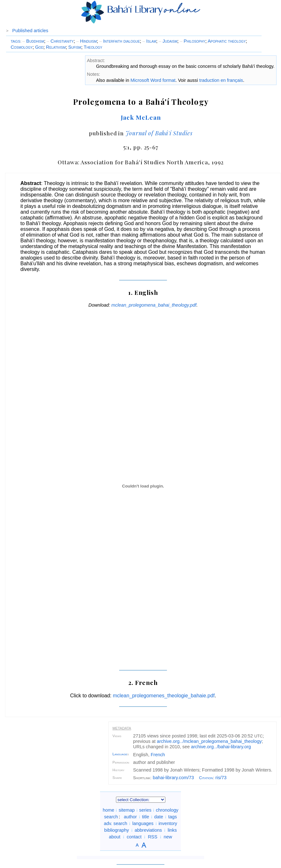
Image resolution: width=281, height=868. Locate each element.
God (39, 47)
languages (143, 823)
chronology (167, 810)
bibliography (117, 830)
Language (120, 754)
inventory (168, 823)
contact (134, 837)
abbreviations (148, 830)
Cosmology (22, 47)
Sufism (75, 47)
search (111, 817)
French (158, 755)
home (108, 810)
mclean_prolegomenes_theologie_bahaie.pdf (164, 696)
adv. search (115, 823)
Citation (206, 778)
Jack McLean (141, 117)
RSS (153, 837)
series (145, 810)
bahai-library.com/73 (173, 778)
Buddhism (33, 41)
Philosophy (192, 41)
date (159, 817)
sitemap (126, 810)
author (130, 817)
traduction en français (221, 80)
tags (173, 817)
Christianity (60, 41)
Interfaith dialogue (120, 41)
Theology (93, 47)
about (115, 837)
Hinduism (86, 41)
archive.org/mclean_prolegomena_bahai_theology (209, 741)
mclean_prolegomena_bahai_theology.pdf (154, 305)
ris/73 (221, 778)
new (168, 837)
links (172, 830)
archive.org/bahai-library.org (221, 747)
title (146, 817)
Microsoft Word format (153, 80)
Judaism (168, 41)
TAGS (15, 41)
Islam (149, 41)
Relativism (56, 47)
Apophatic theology (227, 41)
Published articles (30, 31)
